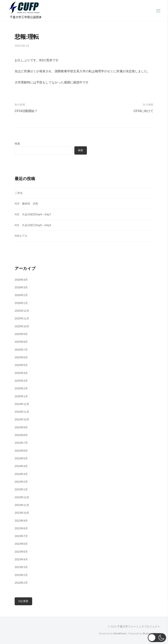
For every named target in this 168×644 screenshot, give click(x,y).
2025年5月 (21, 365)
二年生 (19, 193)
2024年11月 (22, 412)
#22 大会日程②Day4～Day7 (33, 214)
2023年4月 (21, 559)
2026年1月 (21, 303)
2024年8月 (21, 435)
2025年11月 (22, 318)
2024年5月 (21, 458)
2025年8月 (21, 342)
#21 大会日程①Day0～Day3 (33, 225)
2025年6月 (21, 357)
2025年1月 (21, 396)
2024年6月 (21, 451)
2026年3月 (21, 287)
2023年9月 (21, 521)
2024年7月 (21, 443)
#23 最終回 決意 (26, 204)
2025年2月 (21, 388)
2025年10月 (22, 326)
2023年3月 (21, 567)
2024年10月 (22, 419)
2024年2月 (21, 482)
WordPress (120, 633)
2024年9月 (21, 427)
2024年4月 (21, 466)
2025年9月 (21, 334)
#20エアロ (21, 236)
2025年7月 (21, 350)
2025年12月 (22, 311)
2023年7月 (21, 536)
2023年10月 (22, 513)
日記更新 (23, 601)
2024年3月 (21, 474)
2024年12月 (22, 404)
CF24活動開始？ (26, 111)
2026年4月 (21, 280)
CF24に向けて (143, 111)
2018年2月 (21, 583)
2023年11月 (22, 505)
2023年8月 (21, 528)
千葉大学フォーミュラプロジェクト (139, 627)
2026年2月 (21, 295)
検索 (17, 144)
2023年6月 (21, 544)
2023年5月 (21, 552)
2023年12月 (22, 497)
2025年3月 (21, 381)
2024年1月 (21, 489)
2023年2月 (21, 575)
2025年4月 (21, 373)
